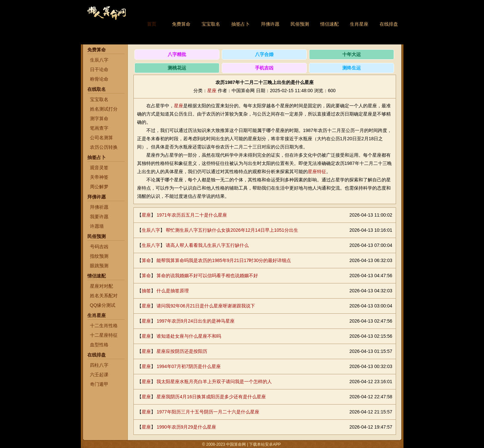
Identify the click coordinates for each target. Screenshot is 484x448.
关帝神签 (99, 177)
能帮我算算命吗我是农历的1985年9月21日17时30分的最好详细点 (224, 260)
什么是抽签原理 (173, 291)
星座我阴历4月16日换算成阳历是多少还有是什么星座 (211, 397)
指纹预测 (99, 256)
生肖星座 (359, 24)
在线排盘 (389, 24)
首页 (152, 24)
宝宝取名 (211, 24)
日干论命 (99, 69)
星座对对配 (101, 286)
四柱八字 (99, 365)
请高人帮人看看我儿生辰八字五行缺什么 (207, 245)
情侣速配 (329, 24)
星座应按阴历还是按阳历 (182, 351)
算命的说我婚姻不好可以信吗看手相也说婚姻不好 (207, 276)
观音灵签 (99, 168)
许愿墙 (97, 226)
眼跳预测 (99, 266)
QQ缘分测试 (103, 305)
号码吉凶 (99, 247)
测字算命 (99, 119)
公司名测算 (101, 138)
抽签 (146, 291)
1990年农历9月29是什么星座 (186, 427)
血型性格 (99, 345)
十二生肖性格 (104, 326)
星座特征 (317, 171)
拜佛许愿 (270, 24)
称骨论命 (99, 79)
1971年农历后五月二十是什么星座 (192, 215)
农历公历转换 (104, 147)
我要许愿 (99, 217)
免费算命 (181, 24)
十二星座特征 (104, 335)
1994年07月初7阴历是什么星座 (189, 366)
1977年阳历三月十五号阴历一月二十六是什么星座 (208, 412)
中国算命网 (106, 17)
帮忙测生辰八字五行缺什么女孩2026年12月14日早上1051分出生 (232, 230)
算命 (146, 260)
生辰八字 (99, 60)
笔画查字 (99, 128)
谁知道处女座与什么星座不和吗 (189, 336)
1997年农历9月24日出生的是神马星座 (196, 321)
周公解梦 (99, 187)
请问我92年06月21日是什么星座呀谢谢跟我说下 (206, 306)
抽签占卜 (241, 24)
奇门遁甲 (99, 384)
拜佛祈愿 (99, 207)
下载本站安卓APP (265, 444)
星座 (212, 91)
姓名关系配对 (104, 296)
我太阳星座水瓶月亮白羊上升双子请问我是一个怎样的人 (214, 382)
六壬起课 (99, 375)
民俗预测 (300, 24)
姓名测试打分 (104, 109)
